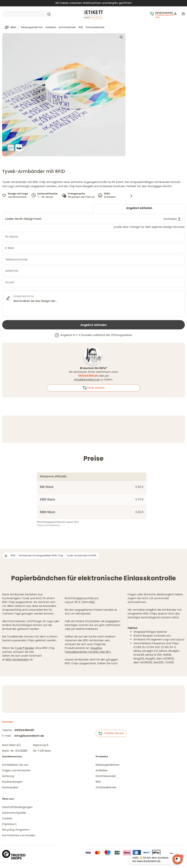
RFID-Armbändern (18, 660)
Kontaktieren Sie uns (15, 765)
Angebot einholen (139, 208)
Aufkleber (51, 27)
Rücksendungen (12, 782)
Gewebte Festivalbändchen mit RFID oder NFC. (88, 650)
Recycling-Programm (16, 830)
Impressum (9, 824)
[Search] (27, 14)
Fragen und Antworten (16, 770)
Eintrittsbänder (67, 27)
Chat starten (94, 388)
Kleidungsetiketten (32, 27)
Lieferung (8, 776)
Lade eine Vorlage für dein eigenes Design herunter (150, 227)
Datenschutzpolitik (14, 813)
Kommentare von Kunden (19, 835)
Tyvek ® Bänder (24, 648)
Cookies (7, 818)
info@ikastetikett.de (87, 380)
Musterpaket (10, 787)
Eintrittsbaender (106, 776)
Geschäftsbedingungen (17, 807)
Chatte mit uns (111, 733)
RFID (81, 27)
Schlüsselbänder (95, 27)
